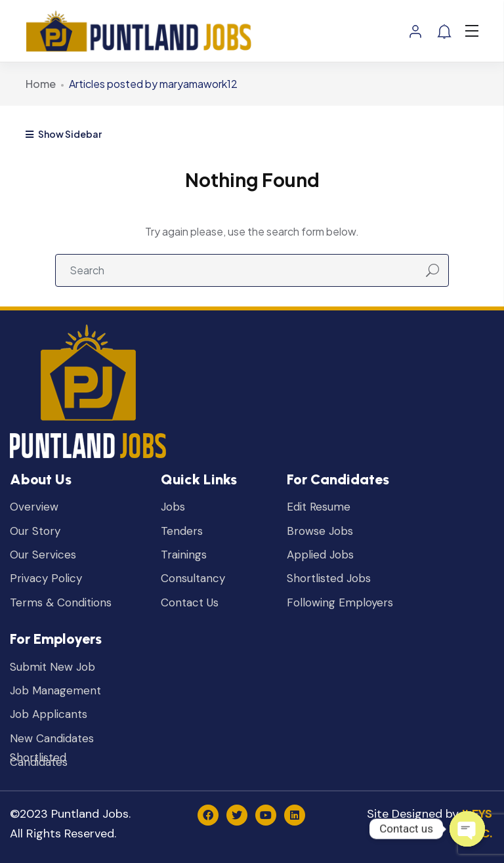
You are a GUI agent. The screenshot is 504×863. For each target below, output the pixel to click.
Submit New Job (52, 667)
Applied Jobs (320, 555)
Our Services (43, 555)
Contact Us (190, 603)
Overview (34, 507)
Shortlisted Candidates (39, 760)
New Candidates (52, 739)
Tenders (182, 531)
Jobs (173, 507)
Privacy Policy (46, 579)
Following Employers (340, 603)
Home (41, 84)
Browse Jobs (320, 531)
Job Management (55, 691)
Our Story (35, 531)
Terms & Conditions (61, 603)
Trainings (184, 555)
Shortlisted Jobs (329, 579)
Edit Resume (319, 507)
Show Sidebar (64, 134)
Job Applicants (49, 714)
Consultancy (193, 579)
